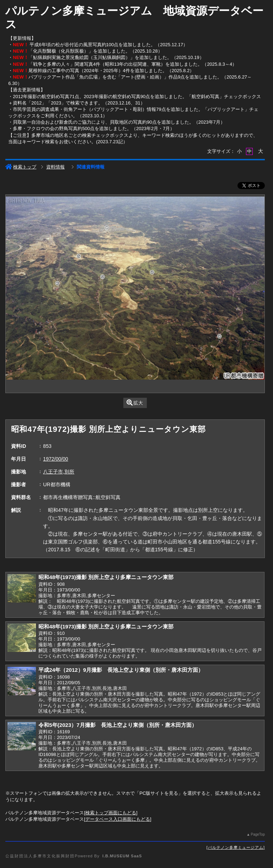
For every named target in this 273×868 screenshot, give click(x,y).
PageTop (258, 834)
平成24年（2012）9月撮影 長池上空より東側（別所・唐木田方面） (121, 670)
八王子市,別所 (59, 472)
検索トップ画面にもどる (111, 813)
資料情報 (55, 167)
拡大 (135, 403)
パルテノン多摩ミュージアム (236, 847)
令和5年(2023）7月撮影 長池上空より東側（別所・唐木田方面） (117, 725)
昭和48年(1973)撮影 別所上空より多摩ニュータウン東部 (106, 577)
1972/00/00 (55, 459)
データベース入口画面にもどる (118, 819)
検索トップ (21, 167)
